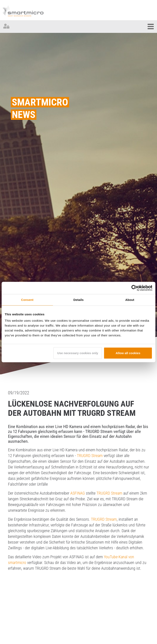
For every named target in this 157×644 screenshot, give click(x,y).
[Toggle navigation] (151, 27)
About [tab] (130, 300)
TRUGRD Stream (90, 456)
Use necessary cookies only (78, 353)
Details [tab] (78, 300)
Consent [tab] (27, 300)
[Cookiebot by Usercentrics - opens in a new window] (134, 288)
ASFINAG (78, 493)
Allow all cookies (128, 353)
